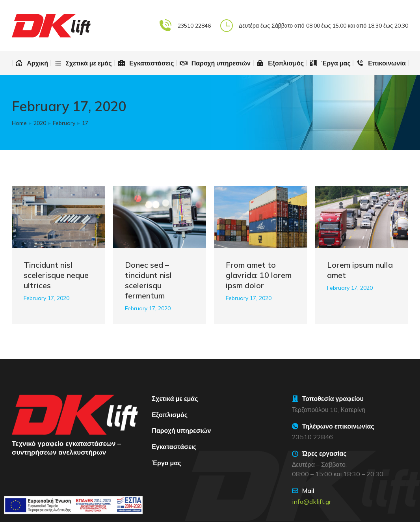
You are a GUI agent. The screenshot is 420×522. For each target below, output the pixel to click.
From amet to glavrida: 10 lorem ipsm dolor (259, 275)
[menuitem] (32, 63)
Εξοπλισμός (170, 415)
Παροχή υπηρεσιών (181, 431)
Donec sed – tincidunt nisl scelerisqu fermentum (148, 280)
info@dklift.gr (311, 501)
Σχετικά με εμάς (175, 399)
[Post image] (59, 217)
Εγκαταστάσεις (174, 447)
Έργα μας (166, 463)
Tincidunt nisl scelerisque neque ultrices (56, 275)
